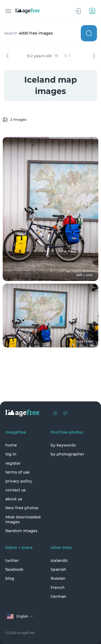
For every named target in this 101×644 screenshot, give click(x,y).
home (11, 445)
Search (89, 33)
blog (10, 578)
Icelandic (59, 561)
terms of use (18, 472)
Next (94, 56)
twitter (12, 561)
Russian (58, 578)
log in (11, 454)
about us (14, 499)
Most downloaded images (23, 519)
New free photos (22, 508)
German (59, 596)
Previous (7, 56)
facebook (14, 569)
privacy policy (19, 481)
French (58, 588)
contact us (15, 490)
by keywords (63, 445)
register (13, 463)
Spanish (58, 569)
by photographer (67, 454)
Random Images (21, 531)
